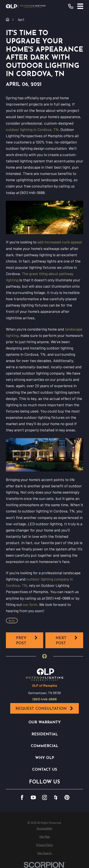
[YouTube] (33, 797)
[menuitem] (45, 828)
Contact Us (45, 770)
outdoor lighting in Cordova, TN (32, 129)
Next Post (67, 640)
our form (30, 604)
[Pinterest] (67, 797)
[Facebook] (22, 797)
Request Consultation (44, 708)
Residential (45, 734)
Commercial (44, 746)
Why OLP (45, 758)
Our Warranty (44, 722)
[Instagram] (45, 797)
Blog (12, 621)
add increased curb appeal (60, 242)
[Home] (26, 6)
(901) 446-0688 (45, 699)
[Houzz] (56, 797)
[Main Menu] (80, 6)
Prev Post (27, 640)
